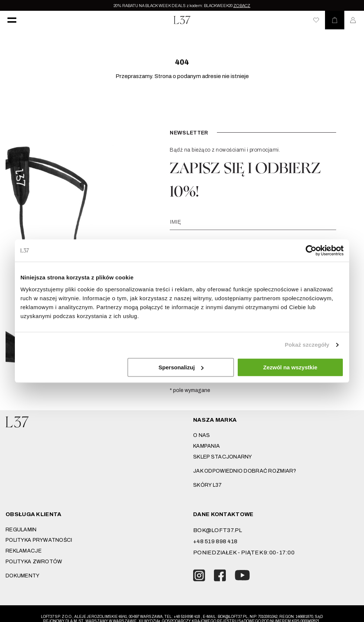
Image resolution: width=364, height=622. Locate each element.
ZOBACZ (242, 6)
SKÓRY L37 (208, 485)
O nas (201, 435)
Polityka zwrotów (34, 562)
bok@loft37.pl (218, 530)
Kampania (207, 446)
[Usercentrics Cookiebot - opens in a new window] (311, 250)
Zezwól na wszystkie (290, 367)
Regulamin (21, 530)
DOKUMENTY (23, 576)
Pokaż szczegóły (307, 345)
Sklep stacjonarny (223, 457)
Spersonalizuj (181, 367)
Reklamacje (24, 551)
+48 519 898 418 (215, 541)
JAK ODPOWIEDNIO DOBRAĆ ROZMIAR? (245, 471)
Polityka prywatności (39, 540)
